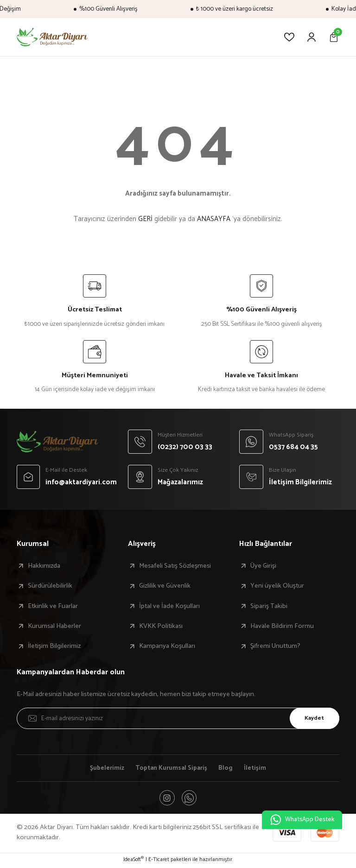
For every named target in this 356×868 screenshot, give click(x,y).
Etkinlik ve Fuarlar (53, 606)
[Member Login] (311, 37)
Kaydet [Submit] (312, 718)
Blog (228, 768)
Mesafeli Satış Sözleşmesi (175, 566)
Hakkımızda (44, 566)
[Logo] (52, 37)
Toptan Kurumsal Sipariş (172, 768)
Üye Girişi (263, 566)
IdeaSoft (133, 862)
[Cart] (334, 37)
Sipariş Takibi (269, 606)
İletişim (258, 768)
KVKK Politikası (161, 626)
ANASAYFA (214, 219)
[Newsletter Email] (178, 718)
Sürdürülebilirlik (50, 586)
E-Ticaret (159, 862)
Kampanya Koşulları (167, 646)
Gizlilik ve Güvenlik (165, 586)
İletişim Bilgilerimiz (54, 646)
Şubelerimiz (105, 768)
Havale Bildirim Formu (282, 626)
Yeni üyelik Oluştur (277, 586)
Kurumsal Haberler (54, 626)
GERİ (145, 219)
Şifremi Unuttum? (275, 646)
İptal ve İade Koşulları (169, 606)
